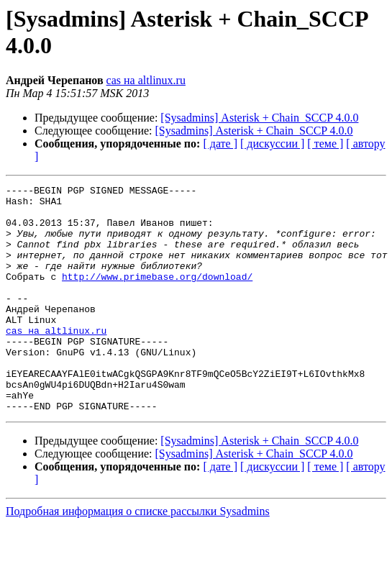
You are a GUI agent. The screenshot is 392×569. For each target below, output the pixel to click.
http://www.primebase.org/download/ (157, 296)
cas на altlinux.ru (146, 80)
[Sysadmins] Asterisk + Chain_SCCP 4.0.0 (259, 118)
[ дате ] (220, 144)
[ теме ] (325, 144)
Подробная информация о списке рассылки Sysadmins (138, 556)
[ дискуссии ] (272, 144)
